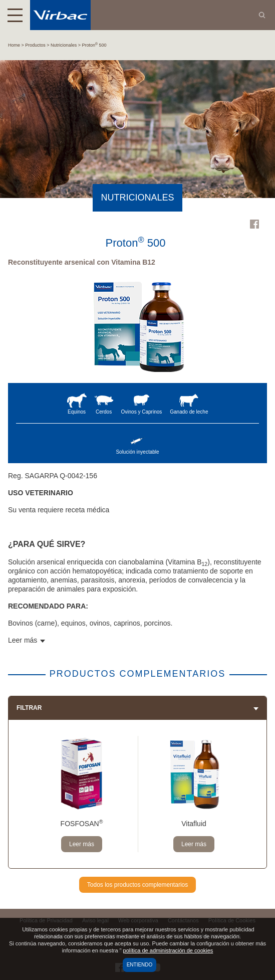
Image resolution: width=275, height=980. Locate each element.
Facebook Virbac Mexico (254, 224)
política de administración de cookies (168, 950)
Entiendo (140, 965)
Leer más (82, 844)
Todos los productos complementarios (137, 885)
